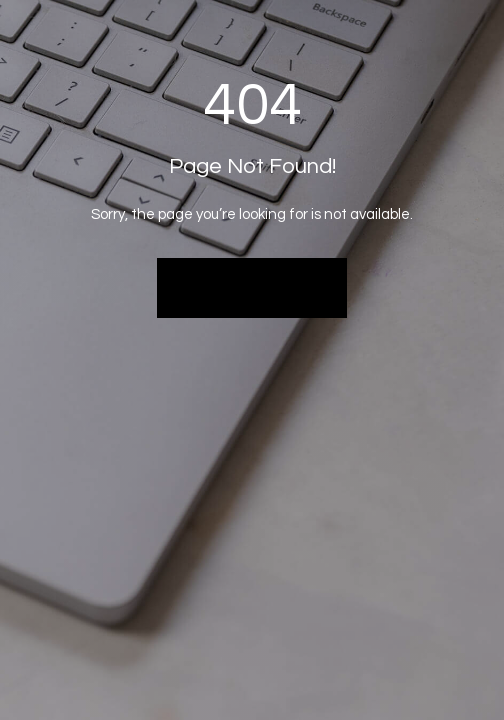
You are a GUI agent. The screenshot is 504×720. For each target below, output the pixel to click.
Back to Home (252, 287)
